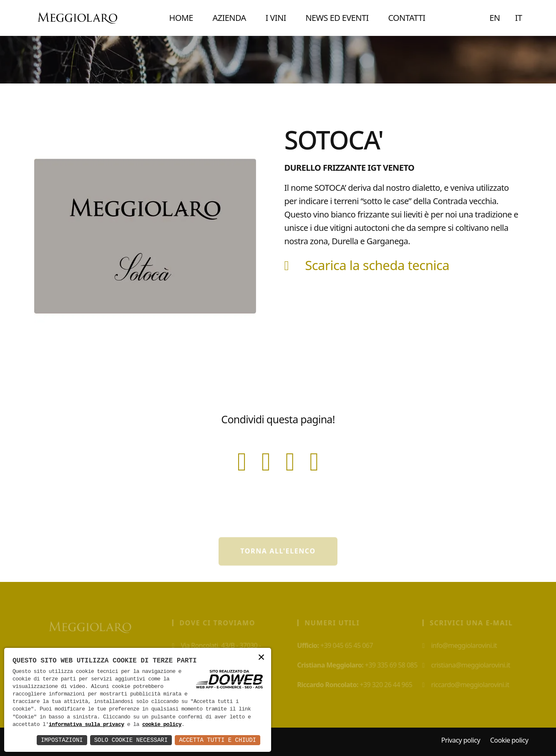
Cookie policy (509, 740)
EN (495, 18)
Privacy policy (461, 740)
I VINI (275, 18)
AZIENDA (229, 18)
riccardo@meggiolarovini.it (469, 685)
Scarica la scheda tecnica (367, 265)
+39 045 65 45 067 (339, 645)
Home (181, 18)
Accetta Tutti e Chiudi (218, 740)
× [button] (261, 658)
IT (519, 18)
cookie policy (162, 725)
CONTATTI (406, 18)
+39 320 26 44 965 (358, 685)
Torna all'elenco (278, 556)
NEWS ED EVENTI (337, 18)
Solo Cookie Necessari (131, 740)
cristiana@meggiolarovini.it (470, 665)
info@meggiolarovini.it (463, 645)
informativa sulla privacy (87, 725)
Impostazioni (62, 740)
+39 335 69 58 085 (361, 665)
